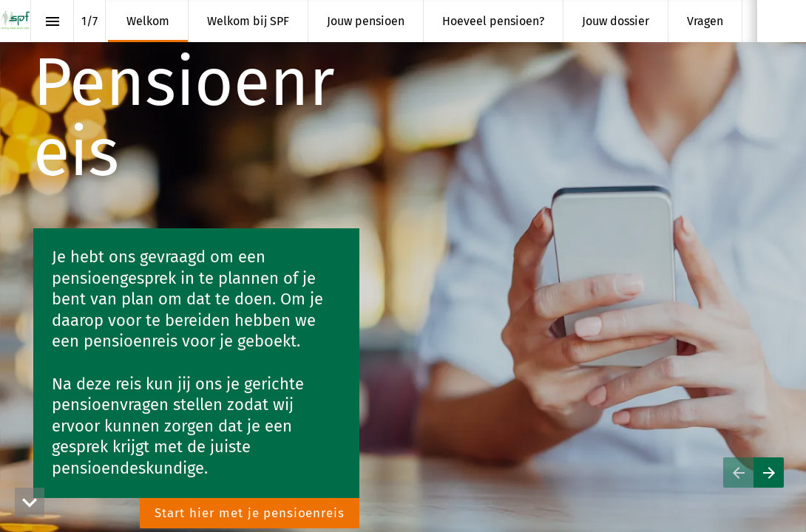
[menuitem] (148, 21)
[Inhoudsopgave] (52, 21)
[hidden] (30, 502)
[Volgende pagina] (769, 473)
